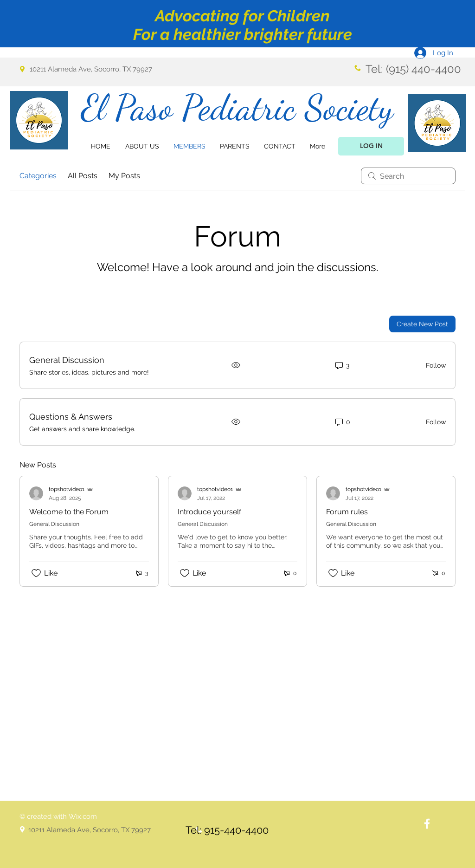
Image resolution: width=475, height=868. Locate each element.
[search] (408, 176)
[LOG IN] (371, 146)
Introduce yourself (209, 512)
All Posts (83, 176)
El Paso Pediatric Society (237, 107)
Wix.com (83, 816)
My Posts (124, 176)
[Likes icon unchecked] (36, 573)
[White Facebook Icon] (427, 824)
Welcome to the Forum (69, 512)
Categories (38, 176)
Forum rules (347, 512)
